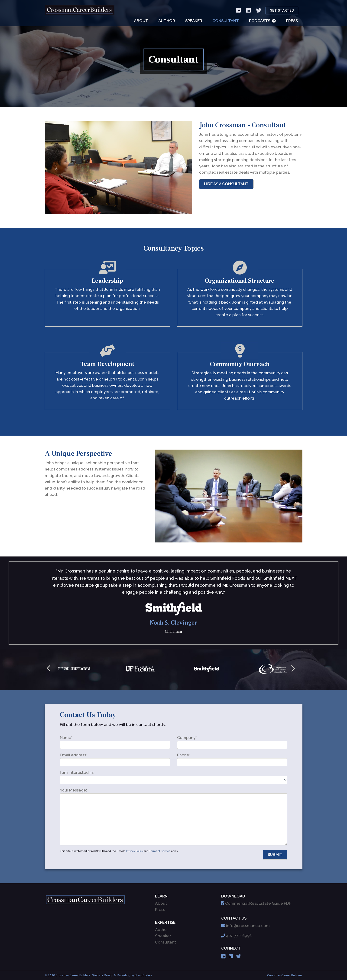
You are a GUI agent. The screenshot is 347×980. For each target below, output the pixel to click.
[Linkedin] (248, 11)
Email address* (74, 755)
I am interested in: (77, 772)
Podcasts (260, 21)
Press (292, 21)
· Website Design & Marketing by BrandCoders (122, 975)
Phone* (184, 755)
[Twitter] (259, 11)
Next (293, 670)
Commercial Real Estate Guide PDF (258, 903)
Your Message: (73, 790)
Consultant (226, 21)
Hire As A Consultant (226, 184)
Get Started (282, 10)
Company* (187, 738)
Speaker (194, 21)
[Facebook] (238, 11)
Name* (66, 738)
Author (167, 21)
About (141, 21)
